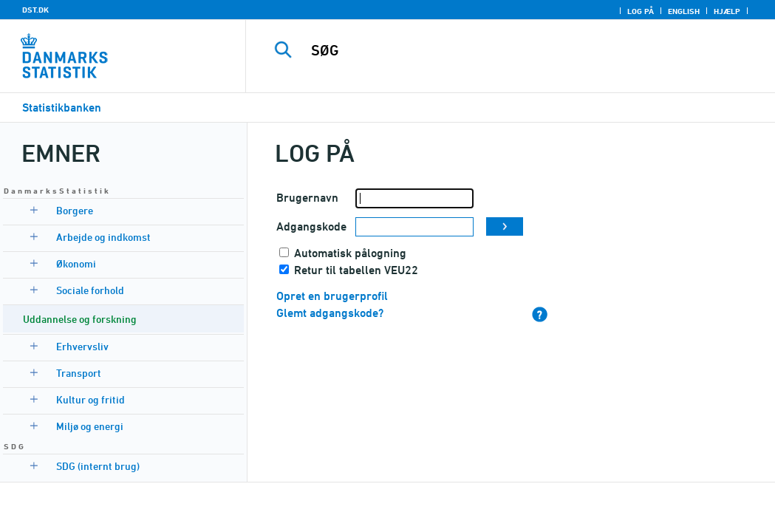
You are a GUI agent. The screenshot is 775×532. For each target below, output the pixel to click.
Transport (79, 373)
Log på (641, 11)
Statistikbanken (62, 108)
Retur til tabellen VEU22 (356, 270)
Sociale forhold (90, 290)
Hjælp (727, 11)
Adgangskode (311, 226)
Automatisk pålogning (350, 253)
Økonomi (76, 263)
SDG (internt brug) (98, 466)
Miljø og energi (90, 426)
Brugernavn (307, 198)
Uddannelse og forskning (80, 319)
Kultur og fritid (91, 399)
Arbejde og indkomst (103, 237)
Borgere (75, 210)
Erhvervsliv (82, 346)
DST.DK (35, 10)
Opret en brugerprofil (332, 296)
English (684, 11)
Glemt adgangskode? (330, 313)
